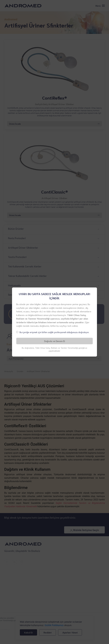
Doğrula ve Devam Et (55, 341)
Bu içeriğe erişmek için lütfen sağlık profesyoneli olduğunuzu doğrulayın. (54, 332)
